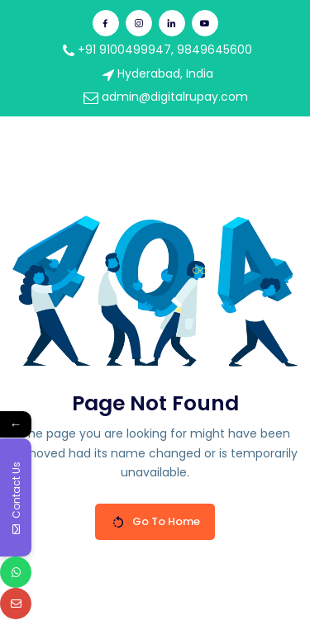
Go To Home (156, 521)
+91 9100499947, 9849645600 (157, 50)
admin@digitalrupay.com (166, 97)
